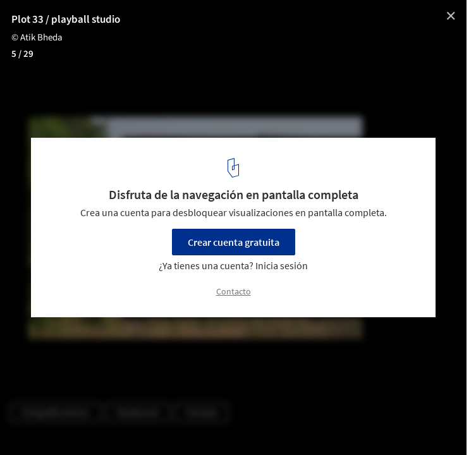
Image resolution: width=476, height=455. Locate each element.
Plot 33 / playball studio (66, 20)
